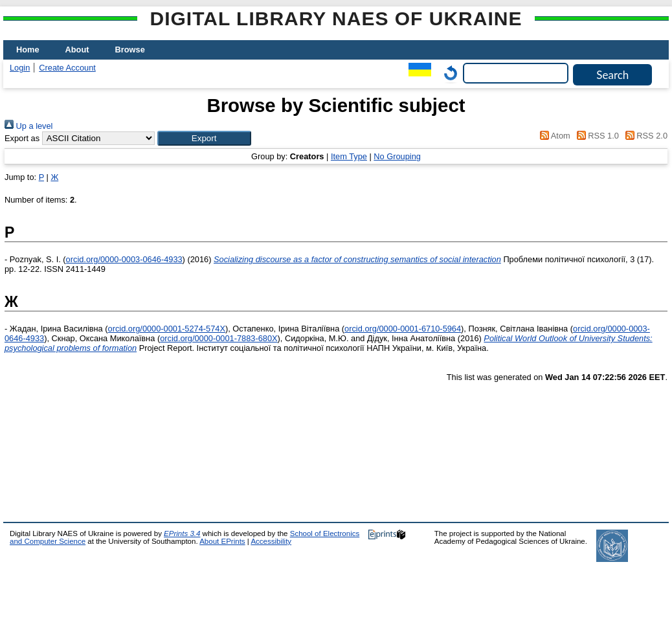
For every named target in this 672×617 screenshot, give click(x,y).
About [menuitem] (77, 50)
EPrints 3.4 (182, 533)
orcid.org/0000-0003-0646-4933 (124, 259)
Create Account (67, 68)
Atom (553, 136)
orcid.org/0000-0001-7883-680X (218, 338)
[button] (204, 138)
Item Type (349, 156)
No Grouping (397, 156)
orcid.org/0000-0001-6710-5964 (403, 329)
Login (20, 68)
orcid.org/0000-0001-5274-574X (167, 329)
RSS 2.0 (644, 136)
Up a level (28, 126)
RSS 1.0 (596, 136)
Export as (22, 138)
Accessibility (271, 541)
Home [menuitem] (28, 50)
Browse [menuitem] (130, 50)
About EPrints (222, 541)
